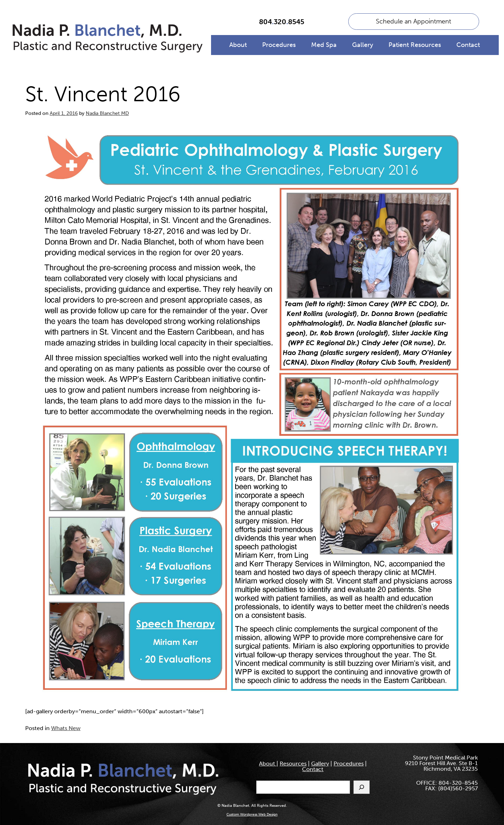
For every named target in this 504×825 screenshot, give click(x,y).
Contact (468, 45)
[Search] (362, 787)
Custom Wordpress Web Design (252, 814)
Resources (293, 764)
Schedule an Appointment (414, 21)
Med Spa (324, 45)
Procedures (279, 45)
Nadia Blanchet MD (107, 113)
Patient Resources (415, 45)
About (238, 45)
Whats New (66, 728)
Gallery (363, 45)
